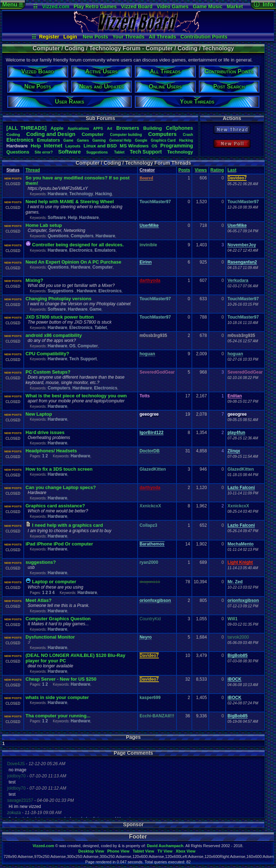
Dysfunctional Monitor (50, 637)
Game (68, 140)
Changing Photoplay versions (58, 299)
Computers (162, 134)
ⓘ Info (263, 4)
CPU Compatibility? (47, 354)
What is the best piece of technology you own (76, 396)
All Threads (162, 37)
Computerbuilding (126, 135)
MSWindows (134, 146)
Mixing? (34, 280)
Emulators (49, 140)
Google (141, 140)
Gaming (99, 140)
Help (36, 146)
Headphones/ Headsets (51, 451)
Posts (184, 170)
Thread (33, 170)
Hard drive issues (45, 432)
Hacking (186, 140)
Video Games (172, 6)
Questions (18, 152)
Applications (78, 129)
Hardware (57, 194)
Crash (188, 135)
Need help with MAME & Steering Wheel (70, 202)
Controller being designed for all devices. (78, 245)
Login (70, 37)
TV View (165, 851)
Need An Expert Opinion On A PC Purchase (73, 262)
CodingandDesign (51, 134)
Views (201, 170)
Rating (217, 170)
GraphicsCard (163, 140)
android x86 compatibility (54, 335)
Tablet (119, 152)
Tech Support (83, 359)
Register (49, 37)
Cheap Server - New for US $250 (61, 679)
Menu (12, 4)
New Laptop (39, 414)
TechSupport (146, 152)
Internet (53, 146)
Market (235, 6)
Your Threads (128, 37)
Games (83, 140)
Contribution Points (204, 37)
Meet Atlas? (38, 600)
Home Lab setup (44, 225)
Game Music (207, 6)
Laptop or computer (54, 582)
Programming (177, 146)
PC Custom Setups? (48, 372)
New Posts (95, 37)
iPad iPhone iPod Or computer (59, 544)
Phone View (118, 851)
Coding (13, 134)
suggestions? (41, 562)
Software (70, 152)
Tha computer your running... (58, 716)
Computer (93, 134)
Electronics (20, 140)
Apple (57, 128)
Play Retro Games (95, 6)
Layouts (73, 146)
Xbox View (186, 851)
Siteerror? (44, 152)
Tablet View (143, 851)
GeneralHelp (120, 140)
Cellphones (180, 128)
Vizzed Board (137, 6)
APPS (98, 129)
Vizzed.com (56, 6)
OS (155, 146)
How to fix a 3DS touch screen (59, 469)
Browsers (128, 128)
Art (110, 129)
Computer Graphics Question (58, 619)
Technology (180, 152)
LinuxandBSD (100, 146)
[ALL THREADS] (26, 128)
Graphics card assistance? (55, 506)
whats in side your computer (57, 697)
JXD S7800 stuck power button (60, 317)
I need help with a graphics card (67, 525)
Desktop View (91, 851)
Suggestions (98, 152)
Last (232, 170)
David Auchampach (165, 846)
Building (152, 128)
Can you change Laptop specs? (61, 487)
